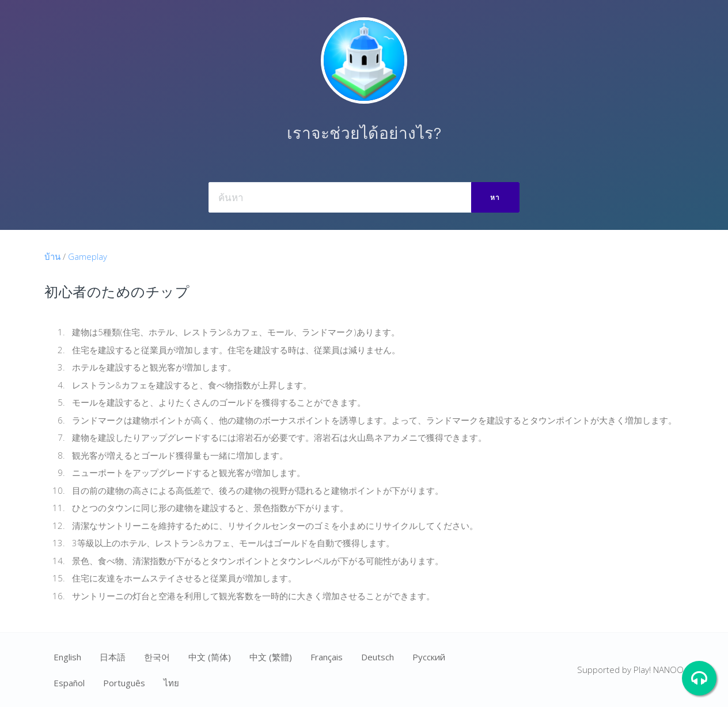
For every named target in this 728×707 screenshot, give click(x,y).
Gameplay (88, 256)
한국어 (157, 657)
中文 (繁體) (271, 657)
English (67, 657)
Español (69, 683)
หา (495, 197)
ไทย (171, 683)
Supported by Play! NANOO (630, 670)
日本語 (113, 657)
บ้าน (52, 256)
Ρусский (429, 657)
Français (327, 657)
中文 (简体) (210, 657)
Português (124, 683)
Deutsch (378, 657)
